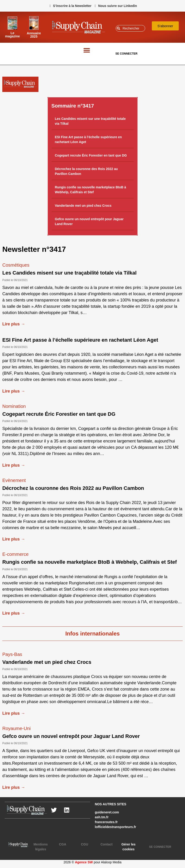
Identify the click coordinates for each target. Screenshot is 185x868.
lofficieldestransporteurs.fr (115, 827)
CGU (85, 844)
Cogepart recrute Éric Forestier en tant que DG (91, 155)
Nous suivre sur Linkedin (118, 6)
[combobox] (130, 28)
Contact (106, 844)
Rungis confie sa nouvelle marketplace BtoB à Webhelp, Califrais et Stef (90, 562)
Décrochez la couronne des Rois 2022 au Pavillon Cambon (73, 488)
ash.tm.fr (102, 817)
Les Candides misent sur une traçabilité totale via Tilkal (69, 273)
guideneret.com (107, 812)
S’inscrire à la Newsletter (72, 6)
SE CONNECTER (126, 54)
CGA (62, 844)
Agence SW (84, 862)
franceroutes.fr (106, 822)
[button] (87, 50)
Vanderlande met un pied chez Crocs (83, 206)
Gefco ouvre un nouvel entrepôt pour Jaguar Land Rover (71, 736)
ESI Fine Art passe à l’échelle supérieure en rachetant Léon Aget (80, 340)
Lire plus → (14, 324)
